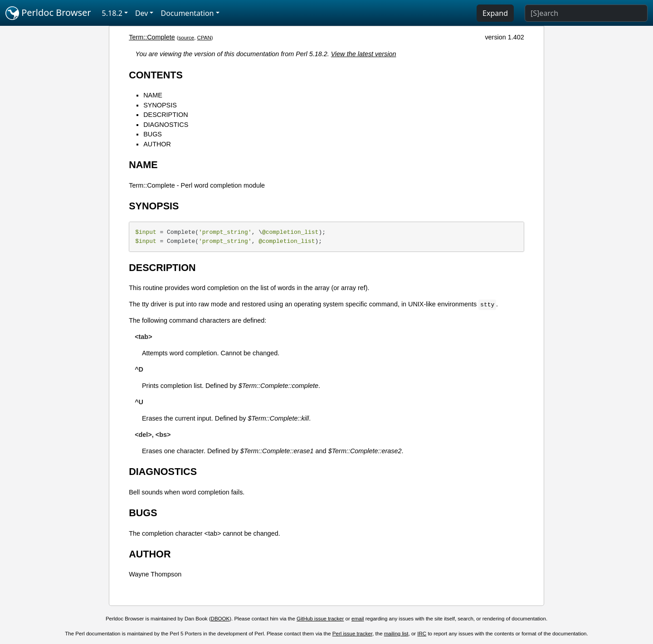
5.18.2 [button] (112, 13)
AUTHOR (157, 144)
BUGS (153, 134)
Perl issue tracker (352, 634)
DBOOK (220, 619)
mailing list (396, 634)
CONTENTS (156, 75)
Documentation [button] (187, 13)
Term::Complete (152, 37)
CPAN (204, 38)
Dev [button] (142, 13)
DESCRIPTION (166, 115)
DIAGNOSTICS (166, 125)
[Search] (586, 13)
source (187, 38)
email (358, 619)
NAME (153, 95)
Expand (495, 13)
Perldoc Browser (48, 13)
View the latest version (364, 54)
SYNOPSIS (160, 105)
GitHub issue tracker (320, 619)
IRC (422, 634)
